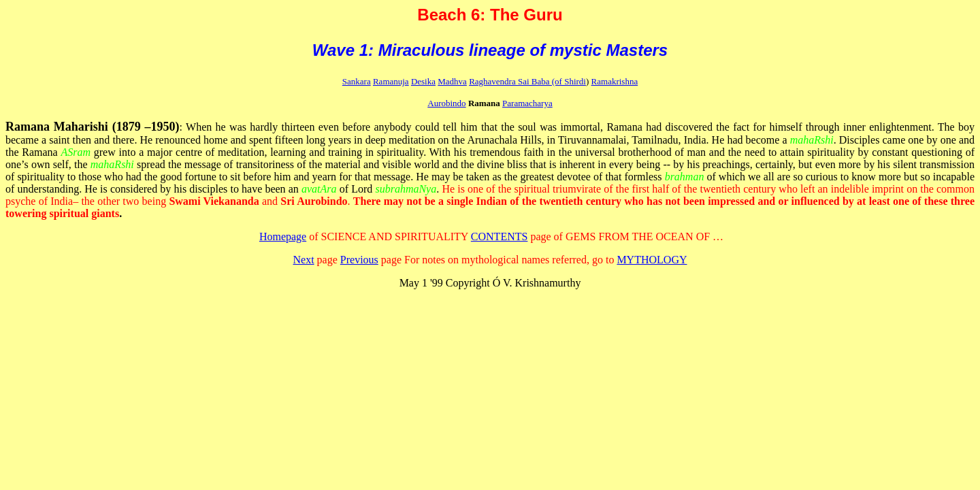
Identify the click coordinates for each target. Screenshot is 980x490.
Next (304, 260)
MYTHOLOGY (652, 260)
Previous (359, 260)
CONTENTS (500, 236)
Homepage (283, 236)
